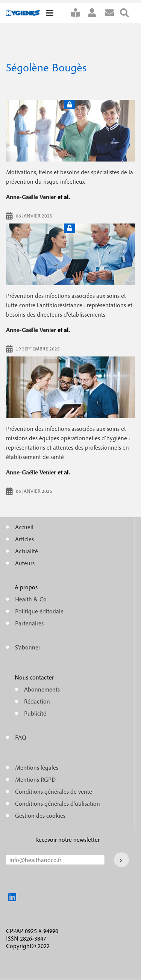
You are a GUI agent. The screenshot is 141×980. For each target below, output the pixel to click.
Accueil (24, 527)
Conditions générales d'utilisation (58, 803)
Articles (24, 539)
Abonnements (42, 689)
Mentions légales (37, 767)
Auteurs (25, 563)
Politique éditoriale (39, 611)
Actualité (27, 551)
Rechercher (127, 13)
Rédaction (37, 701)
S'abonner (79, 13)
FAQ (21, 737)
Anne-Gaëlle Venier (31, 197)
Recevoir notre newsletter (67, 840)
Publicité (35, 713)
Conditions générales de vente (54, 791)
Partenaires (29, 623)
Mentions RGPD (35, 779)
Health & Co (31, 599)
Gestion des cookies (40, 815)
